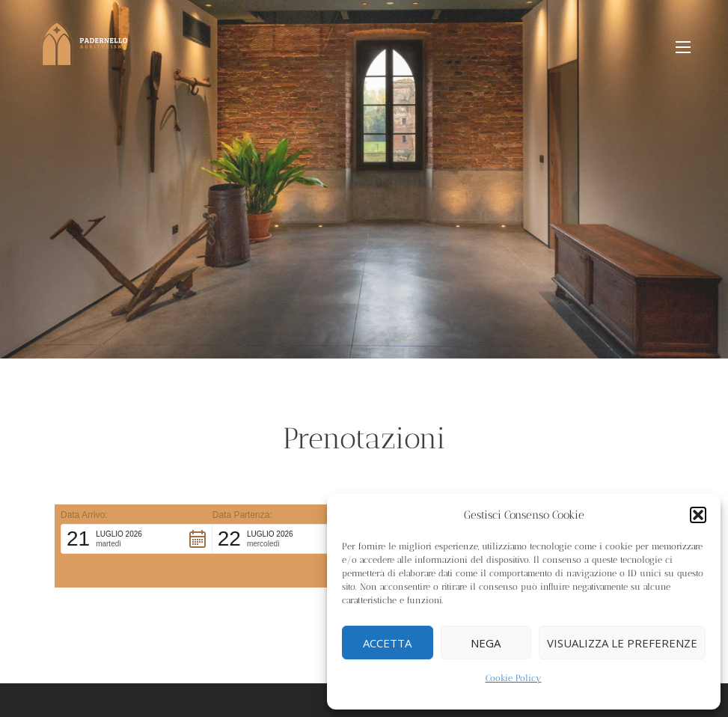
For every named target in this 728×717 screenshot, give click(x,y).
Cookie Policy (514, 678)
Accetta (387, 643)
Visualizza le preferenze (622, 643)
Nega (486, 643)
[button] (698, 515)
